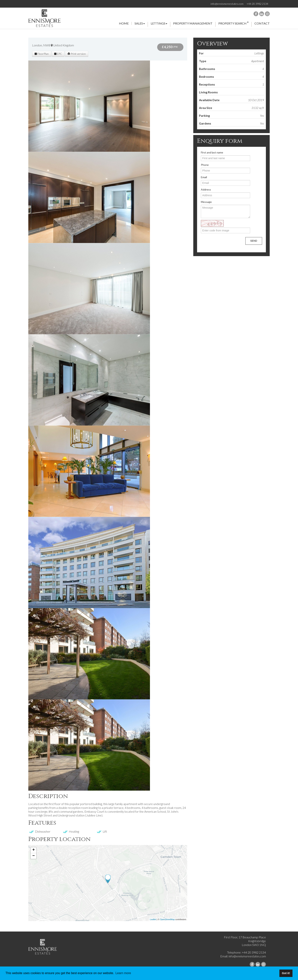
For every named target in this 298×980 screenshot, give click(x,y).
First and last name (212, 152)
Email (204, 177)
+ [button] (34, 850)
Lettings (159, 23)
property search (233, 23)
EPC (58, 54)
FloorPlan (42, 54)
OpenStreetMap (167, 919)
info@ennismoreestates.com (227, 4)
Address (206, 189)
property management (193, 23)
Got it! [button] (286, 973)
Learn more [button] (123, 973)
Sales (140, 23)
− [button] (34, 856)
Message (206, 202)
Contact (262, 23)
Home (124, 23)
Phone (205, 165)
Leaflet (153, 919)
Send (254, 241)
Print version (77, 54)
